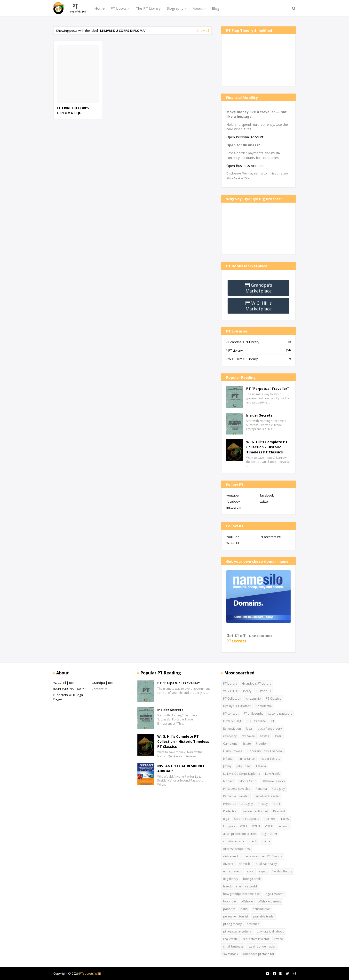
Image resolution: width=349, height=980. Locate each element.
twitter (264, 501)
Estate (247, 744)
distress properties (236, 849)
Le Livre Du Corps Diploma (242, 774)
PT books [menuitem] (119, 8)
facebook (267, 495)
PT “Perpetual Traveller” (267, 389)
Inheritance (247, 759)
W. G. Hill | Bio (63, 683)
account (284, 826)
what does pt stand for (259, 954)
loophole (230, 901)
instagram (234, 507)
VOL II (256, 826)
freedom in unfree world (240, 886)
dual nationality (266, 864)
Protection (230, 811)
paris (244, 909)
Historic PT (264, 691)
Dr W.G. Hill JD (233, 721)
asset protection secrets (240, 834)
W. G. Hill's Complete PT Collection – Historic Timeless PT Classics (267, 447)
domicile (245, 864)
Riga (226, 819)
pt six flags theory (270, 729)
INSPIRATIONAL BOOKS (70, 689)
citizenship (254, 699)
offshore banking (270, 901)
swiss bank (231, 954)
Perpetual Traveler (236, 796)
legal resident (274, 894)
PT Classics (273, 699)
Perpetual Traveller (267, 796)
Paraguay (278, 789)
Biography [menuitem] (175, 8)
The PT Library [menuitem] (148, 8)
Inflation (229, 759)
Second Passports (246, 819)
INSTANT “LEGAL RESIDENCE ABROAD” (181, 768)
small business (233, 946)
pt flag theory (232, 924)
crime (266, 841)
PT (273, 721)
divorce (228, 864)
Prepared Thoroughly (238, 804)
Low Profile (273, 774)
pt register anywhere (237, 931)
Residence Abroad (255, 811)
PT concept (231, 714)
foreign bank (252, 879)
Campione (230, 744)
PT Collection (232, 699)
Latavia (261, 766)
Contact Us (99, 689)
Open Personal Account (245, 137)
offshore (247, 901)
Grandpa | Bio (102, 683)
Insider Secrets (259, 415)
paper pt (229, 909)
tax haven (248, 736)
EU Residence (257, 721)
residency (230, 736)
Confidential (264, 706)
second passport (280, 714)
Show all (203, 31)
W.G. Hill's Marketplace (259, 306)
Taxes (285, 819)
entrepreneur (232, 871)
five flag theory (282, 871)
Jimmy (227, 766)
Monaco (229, 781)
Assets (264, 736)
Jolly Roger (244, 766)
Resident (279, 811)
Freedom (262, 744)
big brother (269, 834)
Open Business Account (245, 166)
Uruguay (229, 826)
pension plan (262, 909)
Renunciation (232, 729)
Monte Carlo (248, 781)
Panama (261, 789)
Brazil (278, 736)
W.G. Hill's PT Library (259, 359)
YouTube (233, 537)
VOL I (243, 826)
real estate (230, 939)
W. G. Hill (233, 543)
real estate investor (256, 939)
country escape (234, 841)
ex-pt (250, 871)
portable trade (263, 916)
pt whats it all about (270, 931)
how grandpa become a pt (242, 894)
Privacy (263, 804)
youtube (233, 495)
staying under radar (262, 946)
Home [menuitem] (99, 8)
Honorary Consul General (265, 751)
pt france (253, 924)
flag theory (231, 879)
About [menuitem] (198, 8)
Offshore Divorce (273, 781)
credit (253, 841)
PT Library (259, 350)
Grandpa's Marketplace (259, 288)
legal (249, 729)
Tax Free (270, 819)
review (279, 939)
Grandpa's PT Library (259, 342)
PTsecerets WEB (272, 537)
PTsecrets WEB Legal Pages (68, 697)
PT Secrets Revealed (237, 789)
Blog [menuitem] (216, 8)
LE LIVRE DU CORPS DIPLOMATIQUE (73, 110)
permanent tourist (236, 916)
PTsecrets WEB (90, 973)
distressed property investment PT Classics (253, 856)
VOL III (269, 826)
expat (263, 871)
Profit (276, 804)
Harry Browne (233, 751)
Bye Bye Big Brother (237, 706)
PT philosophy (253, 714)
